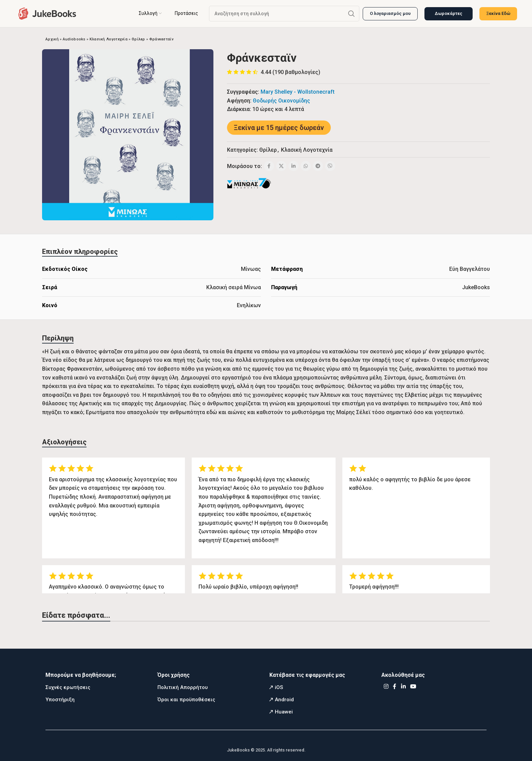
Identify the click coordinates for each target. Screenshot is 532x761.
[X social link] (281, 166)
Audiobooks (74, 39)
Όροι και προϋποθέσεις (186, 700)
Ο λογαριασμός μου (390, 13)
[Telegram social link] (318, 166)
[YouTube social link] (413, 686)
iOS (279, 687)
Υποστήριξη (60, 700)
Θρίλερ (138, 39)
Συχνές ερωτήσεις (68, 687)
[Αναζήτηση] (284, 14)
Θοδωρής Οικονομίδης (281, 101)
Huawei (284, 712)
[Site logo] (47, 13)
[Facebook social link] (269, 166)
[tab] (80, 252)
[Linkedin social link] (293, 166)
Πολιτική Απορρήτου (183, 687)
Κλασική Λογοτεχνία (109, 39)
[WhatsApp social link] (306, 166)
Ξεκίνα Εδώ (498, 13)
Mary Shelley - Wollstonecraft (298, 92)
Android (284, 700)
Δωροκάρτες (449, 13)
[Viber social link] (330, 166)
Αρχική (52, 39)
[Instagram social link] (386, 686)
